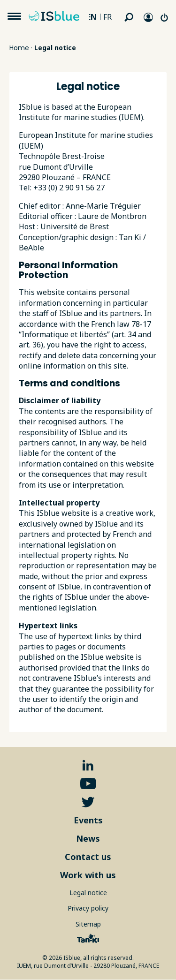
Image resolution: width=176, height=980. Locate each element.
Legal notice (88, 893)
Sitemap (88, 924)
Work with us (88, 875)
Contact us (88, 857)
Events (88, 820)
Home (19, 48)
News (88, 838)
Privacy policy (88, 908)
